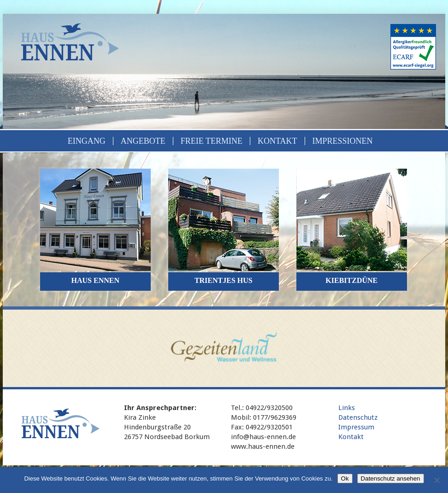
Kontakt (277, 141)
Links (347, 408)
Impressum (356, 427)
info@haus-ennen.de (263, 437)
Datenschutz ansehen (391, 478)
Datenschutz (358, 417)
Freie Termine (212, 141)
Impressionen (343, 141)
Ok (345, 478)
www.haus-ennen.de (263, 446)
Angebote (143, 141)
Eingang (87, 141)
